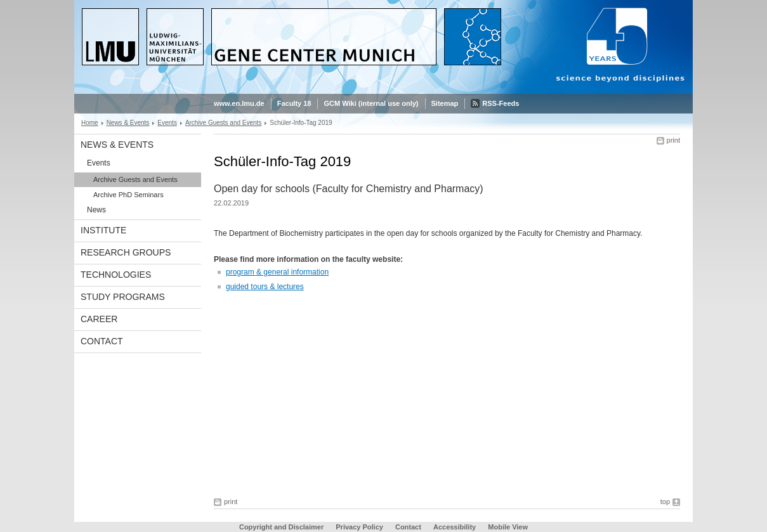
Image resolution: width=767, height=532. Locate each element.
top (665, 502)
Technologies (116, 275)
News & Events (128, 123)
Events (167, 123)
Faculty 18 (294, 103)
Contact (102, 341)
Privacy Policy (359, 527)
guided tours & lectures (265, 287)
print (673, 140)
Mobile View (508, 527)
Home (90, 123)
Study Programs (123, 297)
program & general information (277, 272)
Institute (103, 230)
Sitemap (445, 103)
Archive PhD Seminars (128, 195)
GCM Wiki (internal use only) (371, 103)
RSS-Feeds (501, 103)
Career (99, 319)
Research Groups (126, 252)
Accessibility (456, 527)
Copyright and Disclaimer (281, 527)
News (96, 210)
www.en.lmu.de (239, 103)
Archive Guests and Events (223, 123)
